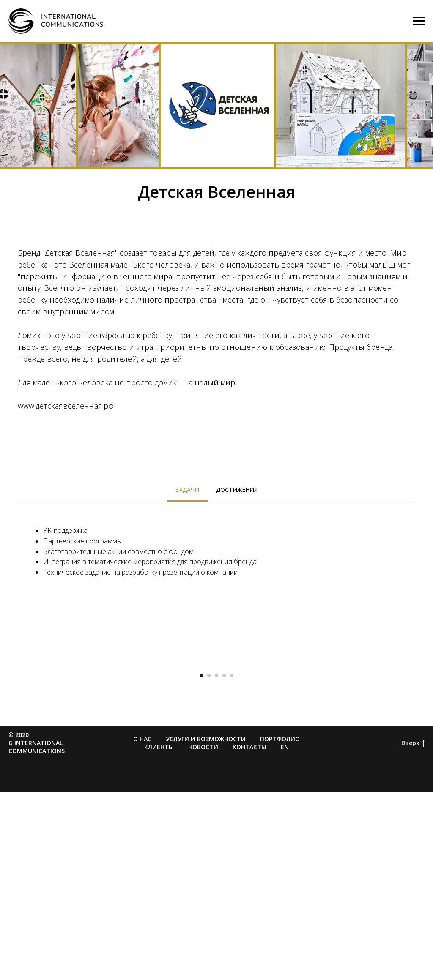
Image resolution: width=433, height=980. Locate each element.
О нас (142, 927)
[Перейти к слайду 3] (216, 864)
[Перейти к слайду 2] (209, 864)
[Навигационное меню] (419, 21)
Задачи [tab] (187, 490)
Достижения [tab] (237, 490)
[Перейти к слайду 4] (224, 864)
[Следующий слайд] (398, 756)
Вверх (413, 932)
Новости (203, 935)
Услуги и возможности (206, 927)
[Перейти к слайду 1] (201, 864)
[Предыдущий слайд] (35, 756)
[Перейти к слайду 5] (232, 864)
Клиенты (159, 935)
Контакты (249, 935)
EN (285, 935)
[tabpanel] (216, 550)
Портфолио (280, 927)
